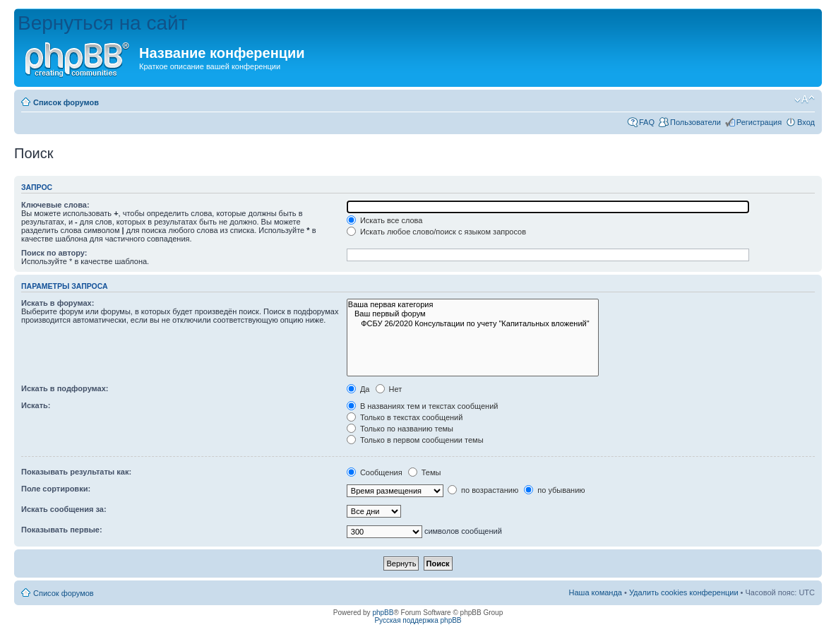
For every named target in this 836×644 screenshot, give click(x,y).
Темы (425, 472)
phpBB (383, 613)
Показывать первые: (62, 530)
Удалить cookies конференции (684, 592)
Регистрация (759, 122)
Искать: (36, 405)
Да (358, 389)
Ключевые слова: (55, 205)
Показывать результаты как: (76, 472)
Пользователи (695, 122)
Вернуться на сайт (103, 23)
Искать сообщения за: (64, 509)
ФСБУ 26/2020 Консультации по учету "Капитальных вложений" (473, 324)
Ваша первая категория (473, 305)
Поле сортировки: (56, 489)
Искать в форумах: (58, 303)
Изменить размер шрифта (805, 100)
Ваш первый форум (473, 314)
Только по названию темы (400, 429)
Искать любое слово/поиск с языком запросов (436, 232)
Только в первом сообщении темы (415, 440)
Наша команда (596, 592)
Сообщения (375, 472)
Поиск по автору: (54, 253)
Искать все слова (385, 220)
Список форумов (66, 102)
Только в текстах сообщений (405, 417)
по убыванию (554, 490)
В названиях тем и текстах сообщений (423, 406)
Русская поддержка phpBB (418, 620)
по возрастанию (483, 490)
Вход (806, 122)
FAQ (647, 122)
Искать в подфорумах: (65, 388)
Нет (389, 389)
